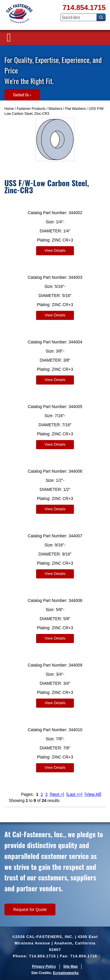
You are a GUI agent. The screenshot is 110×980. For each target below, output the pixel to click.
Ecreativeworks (66, 973)
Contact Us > (22, 95)
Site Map (71, 966)
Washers (55, 109)
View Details (55, 250)
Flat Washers (75, 109)
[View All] (93, 794)
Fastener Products (31, 109)
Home (9, 109)
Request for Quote (30, 909)
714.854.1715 (84, 7)
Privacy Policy (44, 966)
